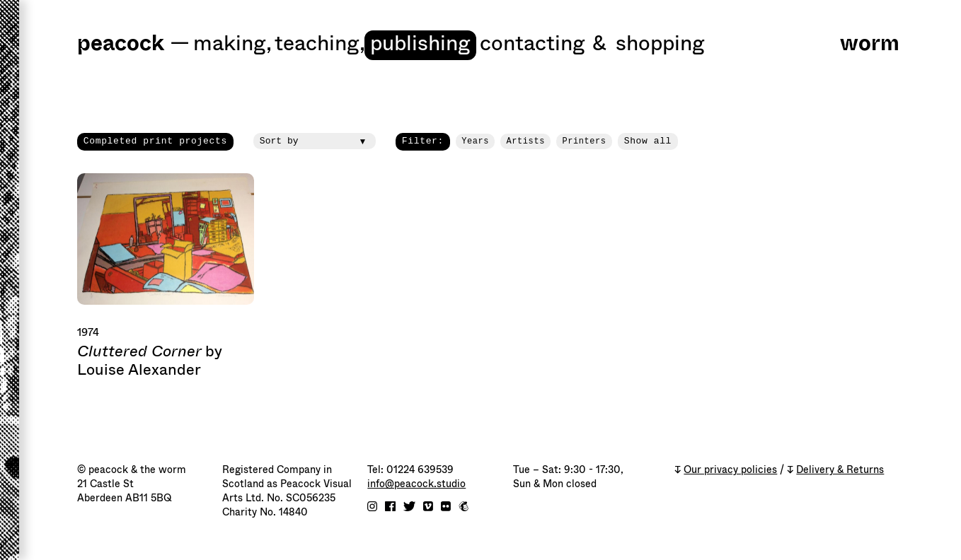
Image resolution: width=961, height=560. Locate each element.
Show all (648, 141)
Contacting (533, 44)
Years (475, 141)
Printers (584, 141)
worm (870, 44)
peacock (121, 44)
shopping (660, 44)
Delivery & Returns (840, 470)
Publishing (420, 44)
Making (232, 44)
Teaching (320, 44)
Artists (526, 141)
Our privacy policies (730, 470)
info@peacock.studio (416, 484)
